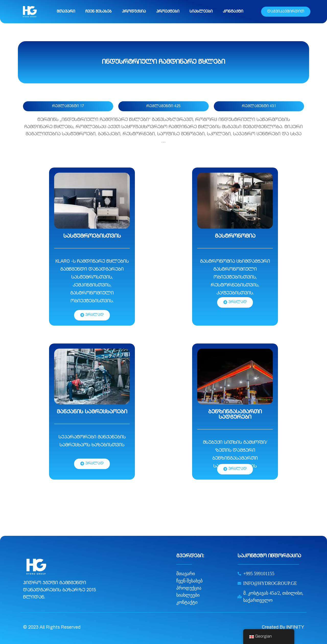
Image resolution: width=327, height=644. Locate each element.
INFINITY (295, 628)
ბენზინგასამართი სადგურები (235, 415)
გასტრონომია (235, 236)
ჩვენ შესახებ (98, 12)
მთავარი (66, 12)
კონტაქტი (233, 12)
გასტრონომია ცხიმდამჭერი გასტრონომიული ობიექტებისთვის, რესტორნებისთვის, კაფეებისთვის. (235, 277)
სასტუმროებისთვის (92, 236)
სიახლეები (201, 12)
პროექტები (168, 12)
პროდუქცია (134, 12)
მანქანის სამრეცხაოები (92, 412)
